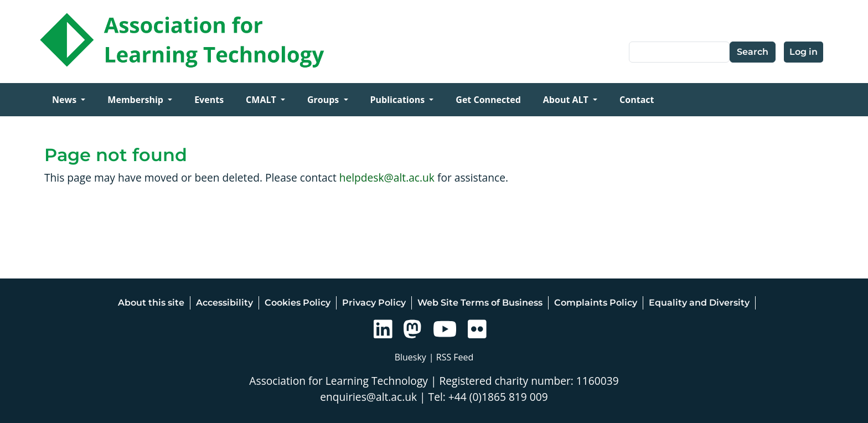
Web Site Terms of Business (480, 303)
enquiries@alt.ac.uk (368, 397)
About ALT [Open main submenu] (567, 100)
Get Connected (488, 100)
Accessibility (224, 303)
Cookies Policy (298, 303)
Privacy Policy (374, 303)
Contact (637, 100)
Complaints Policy (596, 303)
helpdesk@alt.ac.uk (387, 177)
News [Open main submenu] (65, 100)
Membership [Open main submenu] (136, 100)
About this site (151, 303)
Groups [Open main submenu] (324, 100)
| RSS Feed (451, 357)
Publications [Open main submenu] (399, 100)
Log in (804, 52)
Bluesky (410, 357)
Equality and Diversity (699, 303)
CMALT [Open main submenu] (262, 100)
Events (209, 100)
